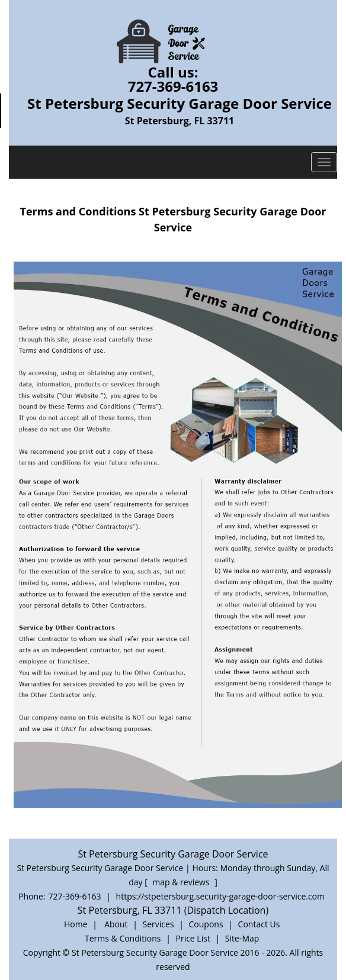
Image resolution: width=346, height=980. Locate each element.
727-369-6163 (173, 86)
